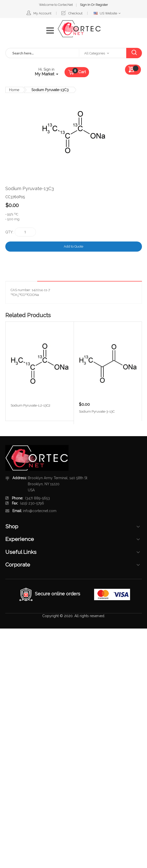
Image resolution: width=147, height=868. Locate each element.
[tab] (129, 277)
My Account (42, 13)
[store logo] (79, 29)
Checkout (75, 13)
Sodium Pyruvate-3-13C (97, 411)
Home (14, 90)
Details (129, 277)
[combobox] (42, 53)
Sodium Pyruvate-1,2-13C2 (30, 405)
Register (102, 5)
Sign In (86, 5)
